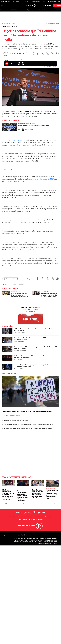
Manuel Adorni (17, 1)
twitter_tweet (7, 170)
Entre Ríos (44, 517)
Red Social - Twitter (25, 512)
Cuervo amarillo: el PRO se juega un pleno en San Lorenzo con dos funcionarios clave (28, 425)
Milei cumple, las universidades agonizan (16, 421)
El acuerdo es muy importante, (13, 140)
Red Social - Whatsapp (44, 512)
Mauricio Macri (36, 1)
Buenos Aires (25, 517)
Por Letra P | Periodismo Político (6, 54)
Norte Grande (23, 519)
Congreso (39, 519)
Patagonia (32, 519)
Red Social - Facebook (30, 512)
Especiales (13, 10)
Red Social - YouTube (39, 512)
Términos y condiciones (39, 543)
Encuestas (45, 10)
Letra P (6, 23)
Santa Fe (37, 517)
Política (13, 23)
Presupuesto (21, 284)
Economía (16, 517)
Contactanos (19, 512)
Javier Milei (26, 1)
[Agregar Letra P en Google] (19, 54)
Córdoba (51, 517)
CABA (32, 517)
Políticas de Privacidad (51, 543)
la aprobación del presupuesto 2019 (41, 179)
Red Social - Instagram (35, 512)
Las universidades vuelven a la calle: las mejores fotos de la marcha (28, 412)
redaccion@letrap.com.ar (51, 542)
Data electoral (29, 10)
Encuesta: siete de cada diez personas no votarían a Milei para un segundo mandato (28, 428)
